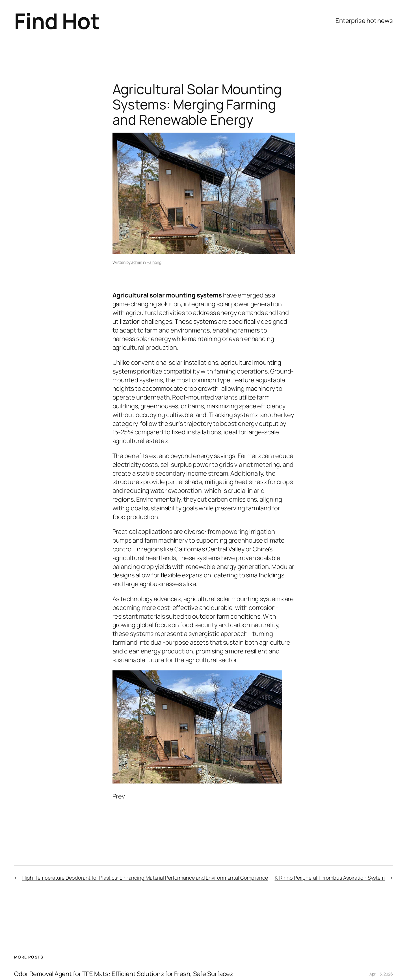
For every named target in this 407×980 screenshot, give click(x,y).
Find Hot (57, 21)
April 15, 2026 (381, 974)
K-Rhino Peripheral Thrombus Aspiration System (330, 878)
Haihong (154, 262)
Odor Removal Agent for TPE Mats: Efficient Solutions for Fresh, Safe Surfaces (124, 974)
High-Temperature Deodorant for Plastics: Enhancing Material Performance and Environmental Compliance (145, 878)
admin (137, 262)
